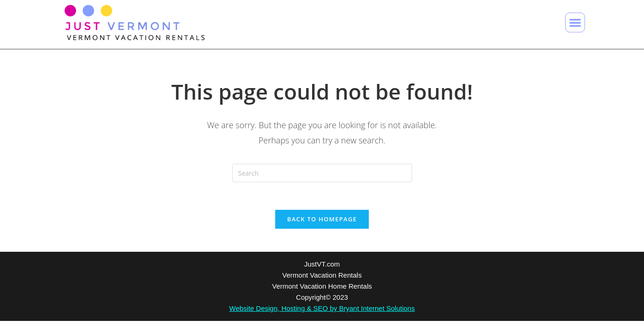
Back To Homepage (322, 219)
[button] (575, 21)
